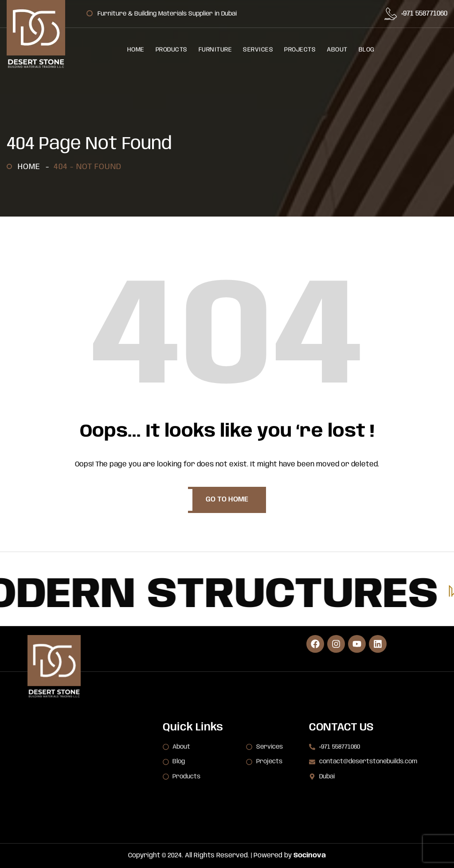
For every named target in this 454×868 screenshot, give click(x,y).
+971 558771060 (424, 14)
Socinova (310, 856)
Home (31, 167)
